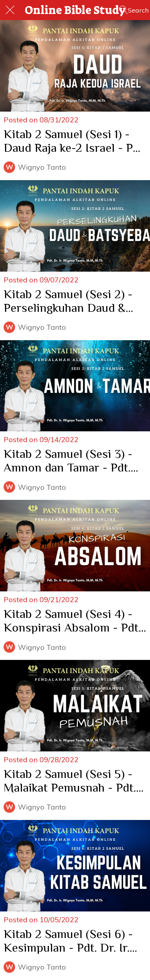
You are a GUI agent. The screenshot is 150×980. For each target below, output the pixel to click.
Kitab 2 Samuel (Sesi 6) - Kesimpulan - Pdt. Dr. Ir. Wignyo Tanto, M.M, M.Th (71, 941)
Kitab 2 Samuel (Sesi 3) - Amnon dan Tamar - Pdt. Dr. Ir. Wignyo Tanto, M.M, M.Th (72, 460)
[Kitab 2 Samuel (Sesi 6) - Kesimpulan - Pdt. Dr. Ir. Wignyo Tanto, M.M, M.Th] (75, 866)
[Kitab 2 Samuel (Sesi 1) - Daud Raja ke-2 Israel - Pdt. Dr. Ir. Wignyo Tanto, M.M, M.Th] (75, 66)
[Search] (134, 10)
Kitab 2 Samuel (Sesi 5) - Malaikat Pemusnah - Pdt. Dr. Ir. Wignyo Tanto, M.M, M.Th (72, 780)
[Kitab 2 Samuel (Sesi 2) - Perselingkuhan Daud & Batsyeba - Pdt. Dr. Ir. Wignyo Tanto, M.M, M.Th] (75, 226)
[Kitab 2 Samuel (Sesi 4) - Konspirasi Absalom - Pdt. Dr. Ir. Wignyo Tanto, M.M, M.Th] (75, 546)
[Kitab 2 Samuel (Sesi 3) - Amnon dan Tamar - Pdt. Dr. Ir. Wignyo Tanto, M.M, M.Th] (75, 386)
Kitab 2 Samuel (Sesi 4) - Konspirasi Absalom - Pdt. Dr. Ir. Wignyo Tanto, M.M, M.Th (72, 620)
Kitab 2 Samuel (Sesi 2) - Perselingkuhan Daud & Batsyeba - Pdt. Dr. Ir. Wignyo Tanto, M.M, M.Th (71, 301)
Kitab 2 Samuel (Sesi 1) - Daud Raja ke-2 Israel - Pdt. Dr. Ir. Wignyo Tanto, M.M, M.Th (75, 141)
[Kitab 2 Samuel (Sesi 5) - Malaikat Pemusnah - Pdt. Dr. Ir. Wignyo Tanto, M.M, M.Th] (75, 706)
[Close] (10, 10)
